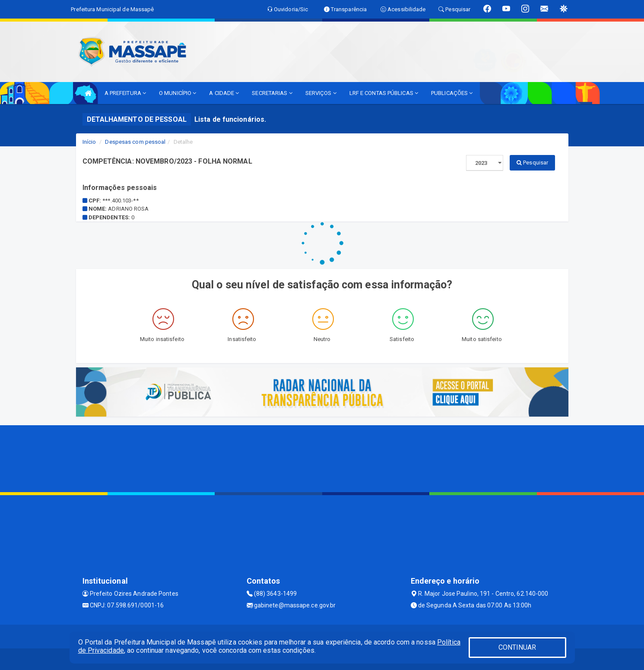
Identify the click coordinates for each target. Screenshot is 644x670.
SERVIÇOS (321, 93)
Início (89, 142)
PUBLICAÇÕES (452, 93)
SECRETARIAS (272, 93)
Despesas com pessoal (135, 142)
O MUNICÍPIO (178, 93)
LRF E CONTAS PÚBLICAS (384, 93)
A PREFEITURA (125, 93)
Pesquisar (532, 163)
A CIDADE (224, 93)
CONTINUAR (517, 647)
